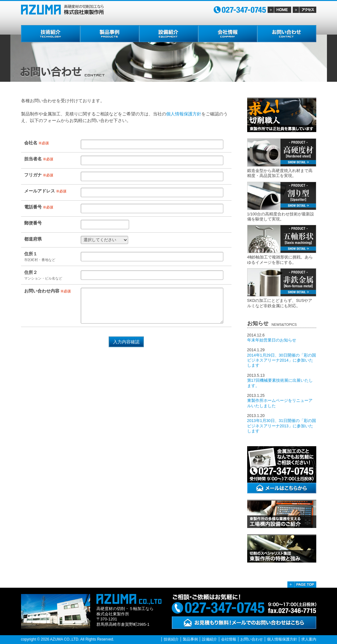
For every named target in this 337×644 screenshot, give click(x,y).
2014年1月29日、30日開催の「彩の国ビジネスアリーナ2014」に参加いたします (282, 361)
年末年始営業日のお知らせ (272, 340)
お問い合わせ (252, 639)
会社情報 (229, 639)
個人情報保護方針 (184, 114)
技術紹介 (171, 639)
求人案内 (309, 639)
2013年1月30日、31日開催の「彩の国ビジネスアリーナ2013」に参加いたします (282, 426)
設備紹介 (209, 639)
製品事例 (190, 639)
